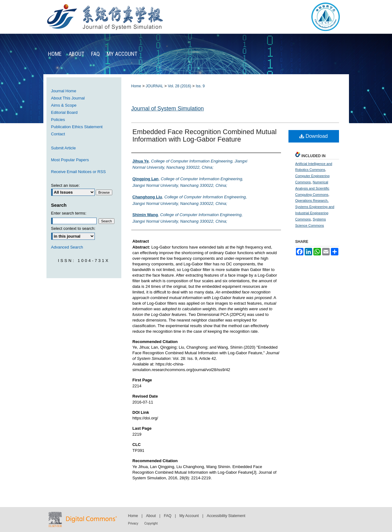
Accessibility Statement (226, 516)
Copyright (151, 523)
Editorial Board (64, 112)
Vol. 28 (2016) (179, 86)
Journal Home (64, 91)
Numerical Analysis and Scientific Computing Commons (312, 188)
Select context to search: (73, 228)
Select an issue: (65, 185)
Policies (58, 120)
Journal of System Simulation (168, 109)
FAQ (167, 516)
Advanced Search (67, 247)
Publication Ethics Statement (77, 127)
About (151, 516)
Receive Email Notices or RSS (79, 172)
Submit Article (63, 148)
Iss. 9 (200, 86)
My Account (189, 516)
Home (136, 86)
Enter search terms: (69, 213)
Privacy (133, 523)
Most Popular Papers (70, 160)
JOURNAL (154, 86)
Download (314, 136)
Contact (58, 134)
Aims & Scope (64, 105)
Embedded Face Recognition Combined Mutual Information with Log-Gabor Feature (205, 135)
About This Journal (68, 98)
